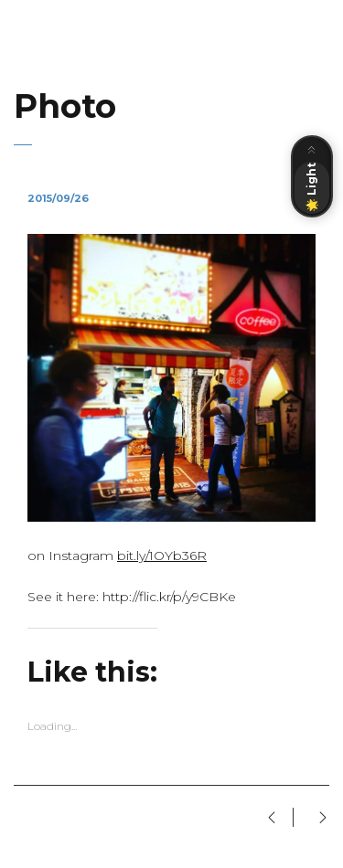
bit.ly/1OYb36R (162, 556)
